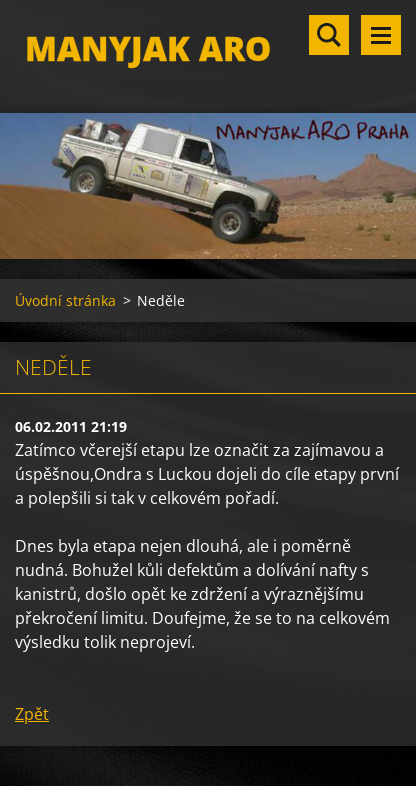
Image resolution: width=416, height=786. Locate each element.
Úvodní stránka (65, 300)
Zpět (32, 714)
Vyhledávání (329, 35)
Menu (381, 35)
